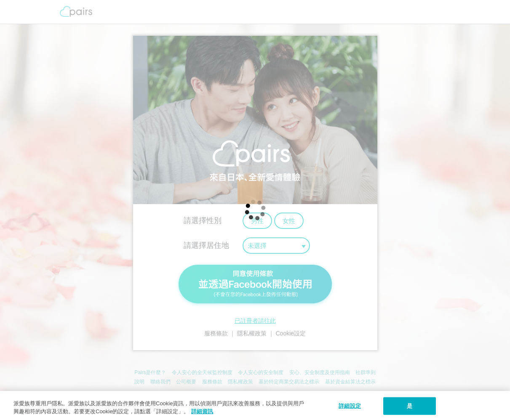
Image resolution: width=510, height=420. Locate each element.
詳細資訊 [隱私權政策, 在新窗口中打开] (202, 411)
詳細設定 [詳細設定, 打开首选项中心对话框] (350, 406)
